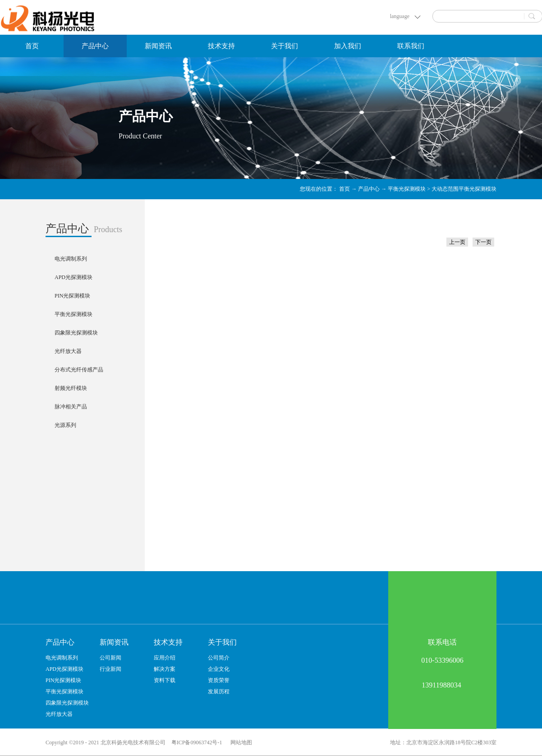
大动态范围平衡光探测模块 (464, 189)
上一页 (457, 242)
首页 (32, 46)
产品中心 (369, 189)
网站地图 (240, 742)
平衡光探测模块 (407, 189)
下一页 (483, 242)
